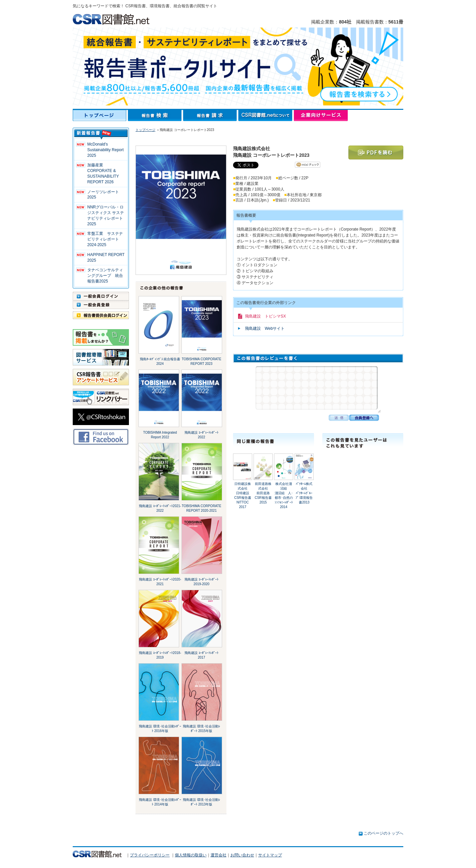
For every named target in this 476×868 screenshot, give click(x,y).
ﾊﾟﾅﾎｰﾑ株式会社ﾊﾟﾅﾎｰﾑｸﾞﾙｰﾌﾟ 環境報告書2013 (304, 493)
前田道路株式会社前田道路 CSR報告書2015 (264, 493)
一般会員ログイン (101, 296)
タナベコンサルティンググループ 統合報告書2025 (105, 276)
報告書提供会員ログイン (101, 315)
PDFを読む (376, 152)
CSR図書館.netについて (266, 115)
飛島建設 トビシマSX (265, 316)
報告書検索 (156, 115)
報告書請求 (211, 115)
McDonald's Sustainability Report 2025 (105, 150)
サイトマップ (270, 855)
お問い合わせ (242, 855)
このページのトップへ (383, 833)
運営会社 (218, 855)
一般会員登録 (101, 305)
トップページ (100, 115)
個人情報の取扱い (191, 855)
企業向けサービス (321, 115)
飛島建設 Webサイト (265, 328)
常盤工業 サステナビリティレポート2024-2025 (105, 239)
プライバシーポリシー (150, 855)
